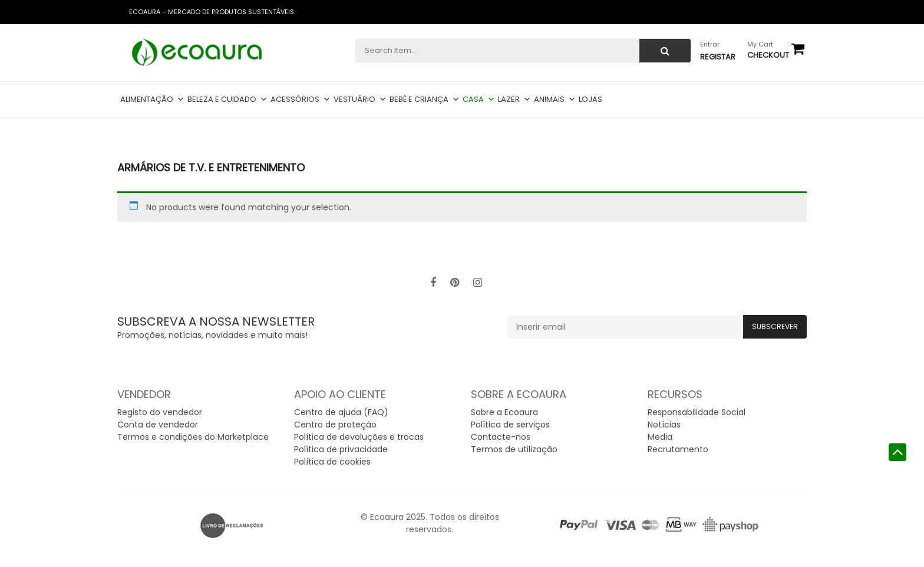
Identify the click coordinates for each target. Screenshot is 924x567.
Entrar (710, 44)
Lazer (514, 99)
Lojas (590, 99)
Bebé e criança (425, 99)
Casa (479, 99)
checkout (768, 55)
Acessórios (301, 99)
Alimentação (152, 99)
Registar (718, 57)
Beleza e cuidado (227, 99)
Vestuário (360, 99)
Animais (555, 99)
